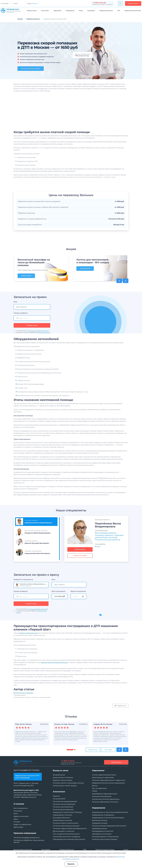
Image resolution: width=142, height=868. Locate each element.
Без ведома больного (62, 818)
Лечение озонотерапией (63, 807)
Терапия (56, 796)
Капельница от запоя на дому (65, 786)
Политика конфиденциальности (27, 838)
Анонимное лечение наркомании (106, 799)
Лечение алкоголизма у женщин (66, 826)
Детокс (95, 786)
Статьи (15, 3)
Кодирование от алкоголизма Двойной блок (110, 812)
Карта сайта (18, 827)
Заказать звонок (133, 3)
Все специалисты (21, 808)
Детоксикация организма (23, 850)
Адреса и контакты (21, 816)
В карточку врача (80, 558)
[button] (70, 758)
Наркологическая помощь (133, 11)
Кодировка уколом (100, 828)
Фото (16, 814)
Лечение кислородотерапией (65, 801)
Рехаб (81, 11)
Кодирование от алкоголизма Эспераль (108, 818)
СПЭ (119, 11)
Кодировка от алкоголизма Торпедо (67, 812)
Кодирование (70, 11)
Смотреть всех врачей (80, 564)
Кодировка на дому (100, 823)
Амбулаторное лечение (63, 820)
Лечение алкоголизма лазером (105, 839)
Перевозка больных (33, 19)
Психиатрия (91, 11)
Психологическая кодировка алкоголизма (109, 826)
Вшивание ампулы (100, 820)
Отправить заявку (31, 612)
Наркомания (57, 11)
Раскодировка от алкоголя (103, 831)
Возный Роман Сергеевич (23, 702)
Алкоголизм (45, 11)
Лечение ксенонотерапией (64, 804)
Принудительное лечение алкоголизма (69, 839)
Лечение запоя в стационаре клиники (68, 783)
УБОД (94, 791)
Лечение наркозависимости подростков (108, 780)
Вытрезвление (59, 775)
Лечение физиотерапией (63, 810)
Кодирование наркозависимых (105, 794)
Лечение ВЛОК (59, 799)
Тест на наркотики (99, 788)
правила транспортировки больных (54, 671)
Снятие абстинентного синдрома (66, 837)
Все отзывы (108, 758)
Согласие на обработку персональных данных (29, 841)
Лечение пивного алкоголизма (66, 823)
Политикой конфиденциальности (38, 618)
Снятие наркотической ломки (104, 775)
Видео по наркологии (22, 824)
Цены (16, 819)
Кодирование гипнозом (63, 815)
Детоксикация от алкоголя (64, 831)
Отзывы (17, 822)
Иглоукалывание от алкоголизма (105, 837)
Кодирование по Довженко (103, 815)
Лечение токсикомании (102, 796)
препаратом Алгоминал (102, 834)
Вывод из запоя (32, 11)
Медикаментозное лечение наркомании (108, 783)
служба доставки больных (28, 642)
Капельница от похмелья (63, 778)
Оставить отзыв (93, 758)
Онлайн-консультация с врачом (31, 69)
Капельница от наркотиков (103, 778)
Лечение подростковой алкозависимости (70, 828)
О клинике (5, 3)
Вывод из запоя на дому (63, 780)
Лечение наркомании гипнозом (105, 802)
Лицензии (18, 811)
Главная (20, 19)
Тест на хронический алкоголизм (66, 834)
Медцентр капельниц (106, 11)
